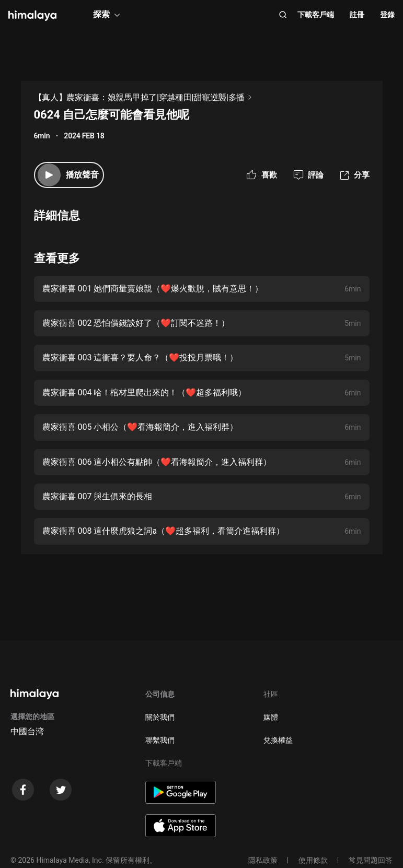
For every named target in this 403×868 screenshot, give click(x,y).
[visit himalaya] (32, 16)
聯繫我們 (160, 740)
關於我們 (160, 717)
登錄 (387, 15)
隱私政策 (263, 860)
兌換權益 (278, 740)
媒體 (271, 717)
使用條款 (313, 860)
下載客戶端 (316, 15)
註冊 (357, 15)
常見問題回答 (371, 860)
